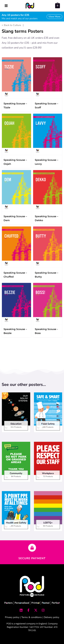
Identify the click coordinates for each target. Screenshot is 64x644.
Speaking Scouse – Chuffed (15, 275)
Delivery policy (52, 617)
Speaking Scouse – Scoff (47, 105)
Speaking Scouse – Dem (15, 218)
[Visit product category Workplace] (48, 463)
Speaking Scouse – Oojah (15, 162)
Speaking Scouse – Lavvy (47, 162)
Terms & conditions (32, 617)
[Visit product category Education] (16, 413)
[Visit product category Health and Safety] (16, 512)
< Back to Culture (11, 25)
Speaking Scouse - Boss (46, 331)
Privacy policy (12, 617)
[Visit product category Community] (16, 463)
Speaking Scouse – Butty (47, 275)
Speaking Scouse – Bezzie (15, 331)
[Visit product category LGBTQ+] (48, 512)
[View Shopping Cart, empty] (58, 6)
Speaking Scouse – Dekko (47, 218)
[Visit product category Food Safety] (48, 413)
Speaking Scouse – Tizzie (15, 105)
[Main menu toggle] (6, 6)
